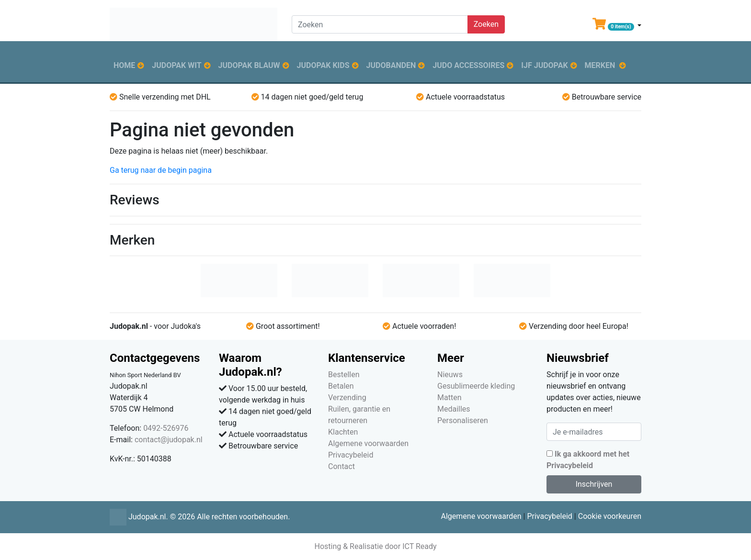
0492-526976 (166, 428)
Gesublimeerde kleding (476, 386)
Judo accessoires (468, 65)
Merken (600, 65)
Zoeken (486, 24)
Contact (341, 466)
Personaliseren (463, 420)
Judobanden (391, 65)
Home (124, 65)
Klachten (343, 432)
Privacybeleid (351, 455)
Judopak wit (176, 65)
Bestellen (344, 375)
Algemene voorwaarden (368, 443)
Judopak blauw (249, 65)
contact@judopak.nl (169, 440)
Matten (449, 398)
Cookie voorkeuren (610, 516)
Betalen (341, 386)
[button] (617, 26)
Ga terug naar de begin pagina (161, 170)
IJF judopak (544, 65)
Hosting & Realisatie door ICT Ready (375, 546)
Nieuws (450, 375)
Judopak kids (323, 65)
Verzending (347, 398)
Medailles (454, 409)
